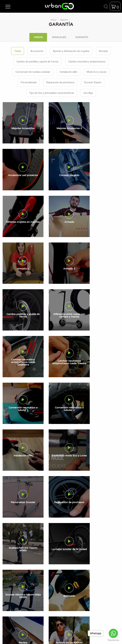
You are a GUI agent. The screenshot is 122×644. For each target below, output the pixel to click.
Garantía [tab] (82, 37)
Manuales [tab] (59, 37)
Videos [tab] (38, 37)
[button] (8, 6)
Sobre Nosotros (55, 393)
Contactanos (53, 402)
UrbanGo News (54, 397)
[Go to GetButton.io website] (113, 640)
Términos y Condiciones (60, 420)
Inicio (54, 20)
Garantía (51, 415)
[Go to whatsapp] (113, 633)
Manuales (51, 406)
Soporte (64, 20)
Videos (49, 411)
